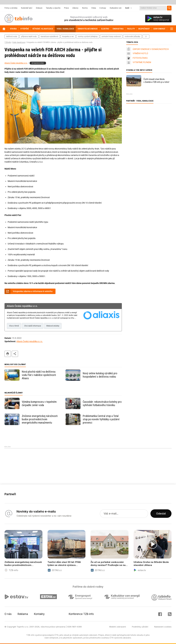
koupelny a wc (68, 36)
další (146, 36)
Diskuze (39, 8)
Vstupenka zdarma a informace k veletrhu (33, 291)
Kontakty (39, 614)
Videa (94, 8)
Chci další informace (33, 326)
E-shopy (103, 8)
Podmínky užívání (140, 627)
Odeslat (161, 514)
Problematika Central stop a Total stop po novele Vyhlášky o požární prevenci (101, 419)
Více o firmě (14, 326)
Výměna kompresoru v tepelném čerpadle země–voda (39, 403)
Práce (66, 8)
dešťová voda (12, 36)
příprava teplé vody (29, 36)
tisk (8, 354)
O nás (8, 614)
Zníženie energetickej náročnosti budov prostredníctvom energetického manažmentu (40, 419)
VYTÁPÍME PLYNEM (142, 62)
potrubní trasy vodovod (111, 36)
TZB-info (8, 42)
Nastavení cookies (163, 627)
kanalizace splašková (49, 36)
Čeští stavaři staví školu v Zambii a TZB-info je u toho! (156, 81)
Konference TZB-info (81, 614)
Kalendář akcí (27, 8)
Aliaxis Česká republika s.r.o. (16, 63)
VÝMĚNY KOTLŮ (140, 53)
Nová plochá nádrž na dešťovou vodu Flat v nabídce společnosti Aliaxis (39, 375)
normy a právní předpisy (88, 36)
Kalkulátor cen (116, 8)
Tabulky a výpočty (53, 8)
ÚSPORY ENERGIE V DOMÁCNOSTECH (151, 49)
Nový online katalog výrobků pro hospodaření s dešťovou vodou (100, 375)
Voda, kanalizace (19, 42)
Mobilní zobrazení (118, 627)
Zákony (75, 8)
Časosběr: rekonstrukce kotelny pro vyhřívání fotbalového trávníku (102, 403)
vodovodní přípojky (132, 36)
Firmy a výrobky (11, 8)
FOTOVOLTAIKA (140, 58)
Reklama (23, 614)
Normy (85, 8)
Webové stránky (53, 326)
